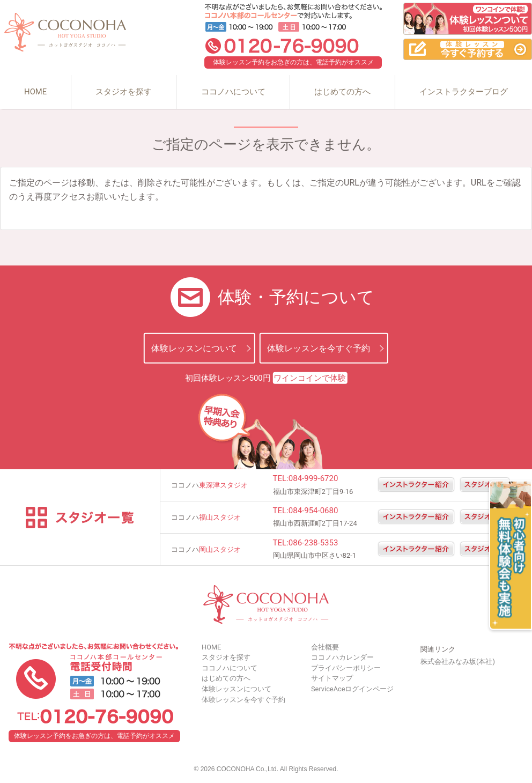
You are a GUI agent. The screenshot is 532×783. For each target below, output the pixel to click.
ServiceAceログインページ (352, 689)
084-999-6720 (313, 478)
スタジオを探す (124, 92)
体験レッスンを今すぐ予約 (319, 348)
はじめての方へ (342, 92)
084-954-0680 (313, 511)
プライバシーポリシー (346, 668)
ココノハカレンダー (342, 657)
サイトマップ (332, 678)
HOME (35, 92)
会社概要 (325, 647)
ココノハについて (233, 92)
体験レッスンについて (194, 348)
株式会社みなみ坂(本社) (458, 662)
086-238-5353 (313, 543)
